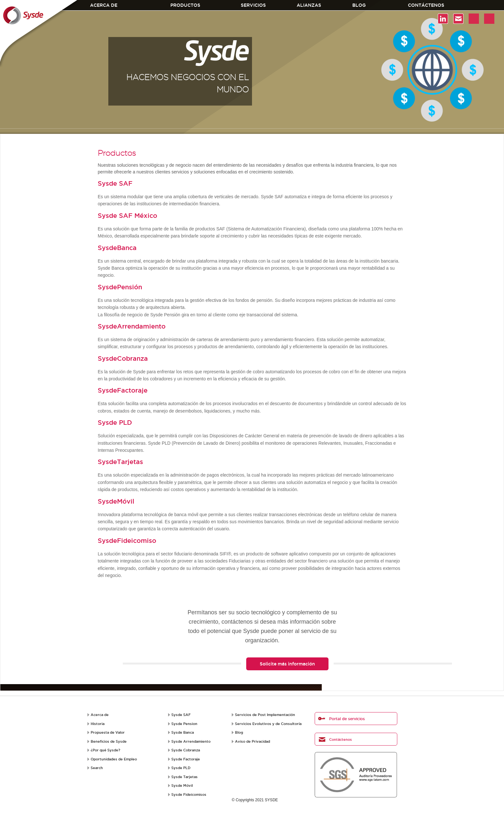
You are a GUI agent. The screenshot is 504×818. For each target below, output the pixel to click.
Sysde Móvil (182, 785)
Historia (98, 724)
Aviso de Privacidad (252, 741)
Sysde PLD (181, 768)
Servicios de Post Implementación (265, 715)
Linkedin (443, 19)
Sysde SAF (181, 715)
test (489, 19)
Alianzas (309, 5)
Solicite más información (287, 664)
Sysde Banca (183, 732)
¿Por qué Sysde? (105, 750)
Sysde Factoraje (186, 759)
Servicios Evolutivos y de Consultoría (268, 724)
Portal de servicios (347, 719)
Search (97, 768)
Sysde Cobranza (186, 750)
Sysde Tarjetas (184, 777)
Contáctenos (426, 5)
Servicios (253, 5)
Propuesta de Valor (108, 732)
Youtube (474, 19)
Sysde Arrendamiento (191, 741)
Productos (185, 5)
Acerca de (104, 5)
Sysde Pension (184, 724)
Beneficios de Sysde (109, 741)
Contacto (458, 19)
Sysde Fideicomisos (189, 795)
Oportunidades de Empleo (114, 759)
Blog (359, 5)
